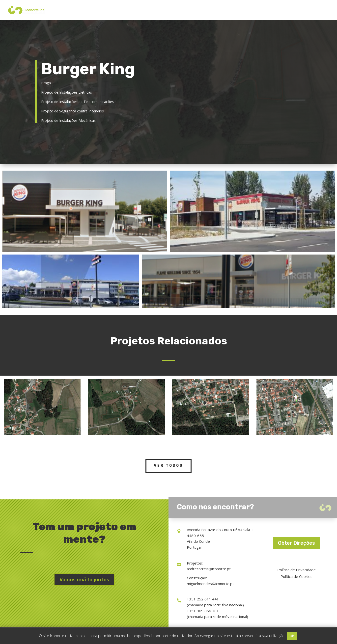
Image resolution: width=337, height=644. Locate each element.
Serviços (241, 10)
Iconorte (266, 10)
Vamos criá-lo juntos (84, 580)
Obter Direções (296, 543)
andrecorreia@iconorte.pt (209, 569)
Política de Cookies (296, 576)
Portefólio (288, 10)
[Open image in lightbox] (84, 211)
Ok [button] (292, 636)
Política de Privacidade (296, 570)
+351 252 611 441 (203, 599)
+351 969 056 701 (203, 611)
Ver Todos (168, 466)
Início (223, 10)
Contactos (311, 10)
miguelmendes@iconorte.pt (210, 584)
